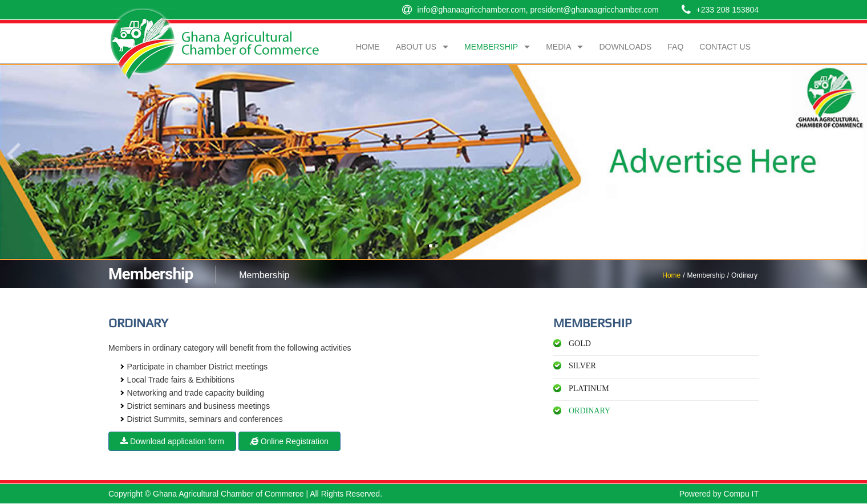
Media (558, 47)
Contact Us (725, 47)
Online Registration (289, 441)
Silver (582, 366)
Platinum (589, 389)
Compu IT (741, 494)
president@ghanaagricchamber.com (594, 10)
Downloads (625, 47)
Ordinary (590, 411)
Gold (580, 344)
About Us (416, 47)
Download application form (172, 441)
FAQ (675, 47)
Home (671, 275)
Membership (491, 47)
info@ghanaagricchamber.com (472, 10)
